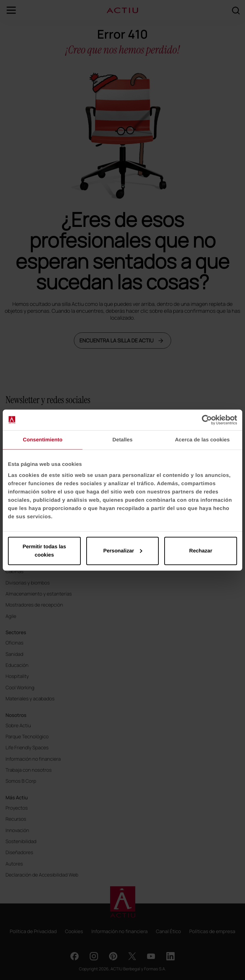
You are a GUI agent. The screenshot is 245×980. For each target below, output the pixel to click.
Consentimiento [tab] (43, 440)
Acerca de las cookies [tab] (202, 440)
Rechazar (201, 551)
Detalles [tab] (122, 440)
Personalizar (123, 551)
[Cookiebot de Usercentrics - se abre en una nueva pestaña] (207, 420)
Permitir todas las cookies (44, 551)
